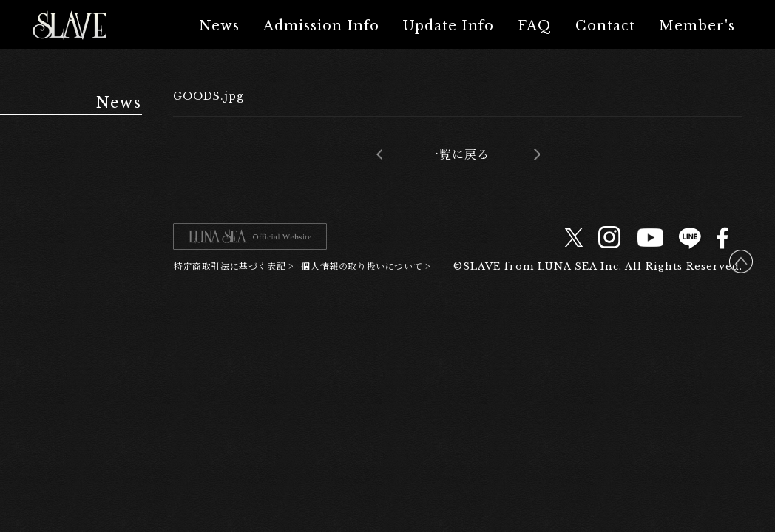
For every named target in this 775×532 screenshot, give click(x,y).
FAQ (535, 26)
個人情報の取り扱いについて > (366, 266)
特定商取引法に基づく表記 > (234, 266)
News (219, 26)
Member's (697, 26)
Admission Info (321, 26)
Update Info (449, 26)
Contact (605, 26)
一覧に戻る (458, 154)
